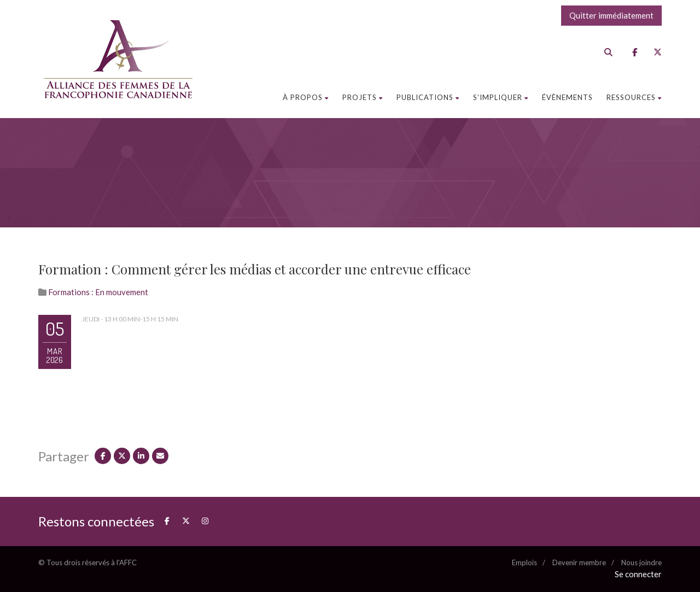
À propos (306, 97)
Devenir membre (579, 562)
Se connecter (638, 574)
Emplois (524, 562)
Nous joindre (641, 562)
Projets (363, 97)
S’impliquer (501, 97)
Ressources (634, 97)
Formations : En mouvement (98, 292)
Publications (428, 97)
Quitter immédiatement (611, 15)
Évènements (567, 97)
